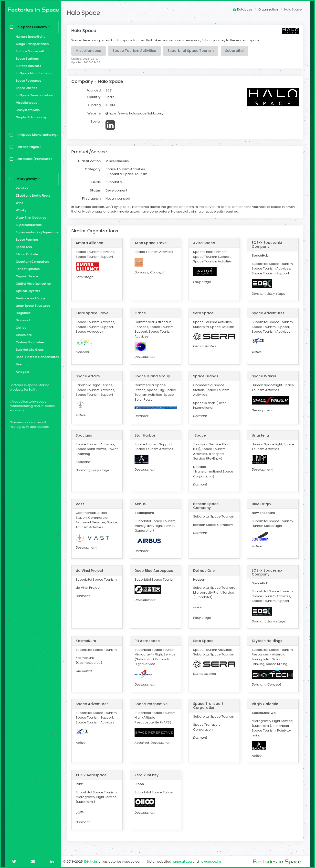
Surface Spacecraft (29, 51)
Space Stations (26, 59)
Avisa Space (205, 243)
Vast (81, 504)
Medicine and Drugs (29, 298)
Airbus (141, 504)
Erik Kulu (92, 862)
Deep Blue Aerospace (155, 571)
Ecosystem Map (27, 110)
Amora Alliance (91, 243)
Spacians (85, 435)
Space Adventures (268, 313)
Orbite (141, 313)
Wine (18, 203)
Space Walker (264, 376)
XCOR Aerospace (93, 775)
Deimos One (205, 571)
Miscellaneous (25, 103)
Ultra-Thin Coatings (30, 218)
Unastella (261, 435)
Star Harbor (146, 435)
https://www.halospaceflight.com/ (136, 113)
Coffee (20, 328)
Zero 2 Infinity (147, 775)
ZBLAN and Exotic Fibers (32, 196)
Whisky (20, 210)
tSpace (200, 435)
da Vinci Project (91, 571)
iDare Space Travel (94, 313)
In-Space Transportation (33, 95)
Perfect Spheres (27, 269)
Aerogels (21, 372)
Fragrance (22, 313)
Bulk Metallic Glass (29, 350)
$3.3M (112, 105)
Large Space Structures (32, 306)
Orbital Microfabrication (32, 284)
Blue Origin (262, 504)
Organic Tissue (26, 276)
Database (242, 9)
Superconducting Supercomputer (36, 232)
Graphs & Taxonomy (30, 117)
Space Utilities (25, 88)
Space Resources (27, 81)
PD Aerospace (148, 641)
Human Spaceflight (29, 37)
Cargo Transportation (31, 44)
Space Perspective (152, 704)
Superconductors (28, 225)
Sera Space (204, 313)
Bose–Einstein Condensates (36, 357)
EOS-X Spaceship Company (267, 245)
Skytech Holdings (267, 641)
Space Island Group (153, 376)
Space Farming (26, 240)
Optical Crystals (27, 291)
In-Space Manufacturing (33, 73)
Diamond (22, 320)
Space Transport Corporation (209, 706)
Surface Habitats (27, 66)
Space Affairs (89, 376)
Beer (18, 364)
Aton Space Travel (152, 243)
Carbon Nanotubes (29, 342)
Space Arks (23, 247)
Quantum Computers (31, 262)
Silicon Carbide (26, 254)
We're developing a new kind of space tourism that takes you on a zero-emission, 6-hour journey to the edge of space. (167, 40)
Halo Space (85, 13)
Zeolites (21, 188)
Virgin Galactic (265, 704)
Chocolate (23, 335)
